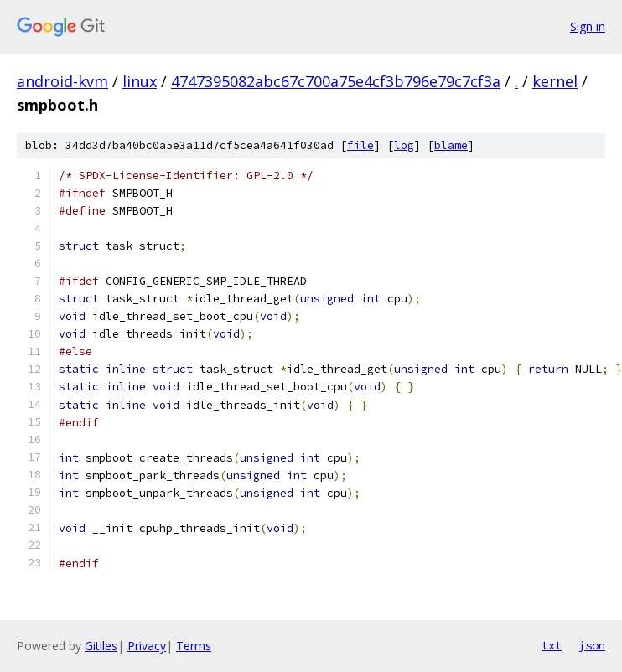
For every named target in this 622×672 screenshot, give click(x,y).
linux (140, 81)
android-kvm (62, 81)
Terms (194, 646)
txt (552, 645)
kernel (555, 81)
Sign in (588, 26)
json (592, 645)
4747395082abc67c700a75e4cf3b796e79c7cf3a (336, 81)
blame (451, 145)
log (404, 145)
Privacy (147, 646)
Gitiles (101, 646)
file (360, 145)
